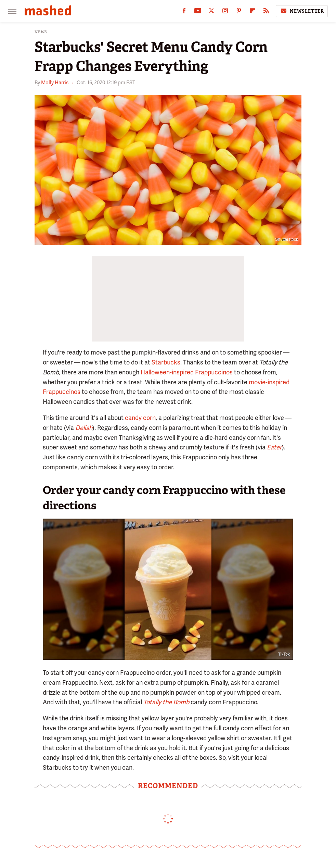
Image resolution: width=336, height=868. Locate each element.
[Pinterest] (239, 12)
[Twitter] (211, 12)
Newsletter (302, 11)
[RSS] (266, 12)
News (41, 32)
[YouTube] (198, 12)
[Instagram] (225, 12)
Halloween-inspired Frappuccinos (187, 372)
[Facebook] (184, 12)
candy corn (140, 418)
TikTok (284, 654)
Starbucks (166, 362)
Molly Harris (55, 83)
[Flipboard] (253, 12)
